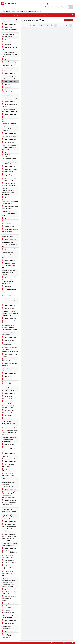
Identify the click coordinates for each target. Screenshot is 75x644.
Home (10, 15)
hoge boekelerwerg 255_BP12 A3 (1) (8, 465)
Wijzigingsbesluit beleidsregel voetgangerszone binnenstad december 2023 (10, 29)
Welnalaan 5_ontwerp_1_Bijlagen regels (9, 607)
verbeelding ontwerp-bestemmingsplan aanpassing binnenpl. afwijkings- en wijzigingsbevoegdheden (9, 537)
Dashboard (4, 12)
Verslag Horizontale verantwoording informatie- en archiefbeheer (10, 449)
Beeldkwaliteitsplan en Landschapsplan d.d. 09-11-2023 (9, 265)
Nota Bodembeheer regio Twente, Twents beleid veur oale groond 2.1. (10, 433)
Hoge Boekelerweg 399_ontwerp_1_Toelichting (9, 561)
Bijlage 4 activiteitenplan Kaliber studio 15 (10, 360)
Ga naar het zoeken (0, 1)
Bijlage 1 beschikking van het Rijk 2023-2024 (10, 344)
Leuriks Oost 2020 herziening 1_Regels (8, 402)
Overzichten (19, 12)
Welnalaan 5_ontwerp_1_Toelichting (8, 612)
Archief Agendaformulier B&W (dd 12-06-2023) (10, 170)
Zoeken (45, 4)
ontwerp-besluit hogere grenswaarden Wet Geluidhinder (9, 598)
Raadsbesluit (7, 45)
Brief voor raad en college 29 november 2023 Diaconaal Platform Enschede (9, 328)
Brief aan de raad (8, 117)
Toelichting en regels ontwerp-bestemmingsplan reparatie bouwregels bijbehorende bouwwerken (9, 495)
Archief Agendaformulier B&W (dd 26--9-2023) (10, 175)
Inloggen (70, 643)
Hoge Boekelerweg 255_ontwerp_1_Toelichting (9, 475)
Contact (39, 12)
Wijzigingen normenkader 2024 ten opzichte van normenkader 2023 (10, 231)
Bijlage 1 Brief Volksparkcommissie (7, 91)
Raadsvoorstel (7, 42)
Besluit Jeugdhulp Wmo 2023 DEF (9, 105)
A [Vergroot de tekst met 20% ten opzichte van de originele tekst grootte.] (70, 15)
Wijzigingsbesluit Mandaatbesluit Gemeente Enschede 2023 (9, 636)
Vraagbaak (33, 12)
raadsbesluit (6, 418)
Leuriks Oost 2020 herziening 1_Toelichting (8, 397)
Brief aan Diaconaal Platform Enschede (8, 322)
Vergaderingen (11, 12)
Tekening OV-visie (8, 296)
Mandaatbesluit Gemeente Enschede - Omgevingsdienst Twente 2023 (10, 157)
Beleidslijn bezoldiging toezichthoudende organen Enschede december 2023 (9, 64)
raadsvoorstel (7, 415)
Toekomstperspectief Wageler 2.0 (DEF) (9, 383)
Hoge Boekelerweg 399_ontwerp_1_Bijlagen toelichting (8, 574)
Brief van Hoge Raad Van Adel (10, 48)
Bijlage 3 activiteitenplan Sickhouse (10, 355)
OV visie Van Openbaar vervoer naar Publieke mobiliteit (9, 291)
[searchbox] (56, 7)
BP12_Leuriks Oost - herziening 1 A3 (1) (8, 411)
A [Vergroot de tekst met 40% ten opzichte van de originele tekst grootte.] (73, 15)
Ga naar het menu (0, 1)
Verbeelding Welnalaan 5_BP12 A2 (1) (9, 593)
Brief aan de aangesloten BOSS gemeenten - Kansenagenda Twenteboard (10, 122)
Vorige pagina (68, 20)
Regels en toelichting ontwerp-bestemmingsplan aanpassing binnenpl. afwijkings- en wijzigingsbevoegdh (9, 528)
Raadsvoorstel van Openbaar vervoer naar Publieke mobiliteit (8, 282)
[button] (71, 7)
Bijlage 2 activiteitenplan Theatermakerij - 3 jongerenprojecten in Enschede (10, 350)
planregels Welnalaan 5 (9, 603)
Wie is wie (26, 12)
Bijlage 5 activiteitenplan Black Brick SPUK (10, 365)
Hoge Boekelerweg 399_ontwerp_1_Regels (8, 557)
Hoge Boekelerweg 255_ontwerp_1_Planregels (9, 470)
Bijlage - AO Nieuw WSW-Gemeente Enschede (10, 207)
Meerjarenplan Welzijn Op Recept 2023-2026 (9, 180)
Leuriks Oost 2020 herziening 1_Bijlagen (8, 407)
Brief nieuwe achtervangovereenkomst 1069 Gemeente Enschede (10, 202)
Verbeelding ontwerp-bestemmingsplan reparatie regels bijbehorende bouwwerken (9, 503)
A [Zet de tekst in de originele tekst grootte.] (67, 15)
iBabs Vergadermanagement (58, 643)
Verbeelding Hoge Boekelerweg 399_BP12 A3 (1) (10, 552)
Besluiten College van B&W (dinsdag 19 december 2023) (31, 15)
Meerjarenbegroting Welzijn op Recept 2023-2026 (9, 184)
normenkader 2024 (8, 227)
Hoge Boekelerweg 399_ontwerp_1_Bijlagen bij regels (9, 567)
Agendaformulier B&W (9, 25)
